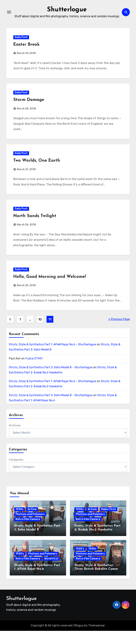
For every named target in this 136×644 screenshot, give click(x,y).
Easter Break (27, 45)
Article (32, 523)
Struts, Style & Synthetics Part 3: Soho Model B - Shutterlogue (51, 380)
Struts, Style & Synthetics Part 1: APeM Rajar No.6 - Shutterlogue (52, 358)
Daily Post (22, 38)
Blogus (79, 639)
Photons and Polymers (30, 528)
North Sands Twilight (36, 222)
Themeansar (96, 639)
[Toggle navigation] (9, 12)
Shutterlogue (67, 10)
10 (40, 333)
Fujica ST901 (34, 372)
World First (51, 572)
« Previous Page (119, 332)
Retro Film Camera (28, 533)
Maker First (108, 523)
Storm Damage (30, 102)
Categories (16, 473)
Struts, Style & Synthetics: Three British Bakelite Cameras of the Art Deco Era (98, 582)
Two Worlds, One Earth (38, 165)
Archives (15, 439)
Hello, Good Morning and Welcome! (50, 284)
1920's (20, 567)
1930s (19, 523)
